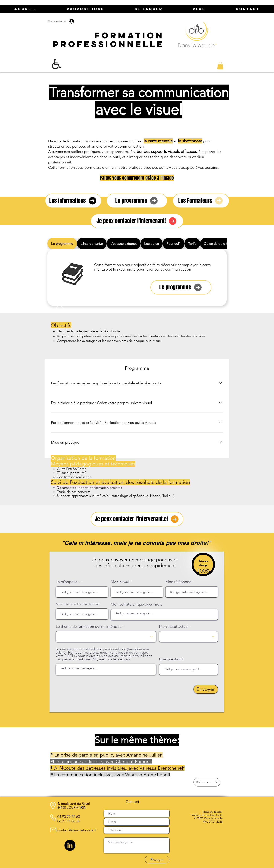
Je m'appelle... (68, 582)
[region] (203, 567)
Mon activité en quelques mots (137, 604)
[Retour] (207, 782)
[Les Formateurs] (201, 201)
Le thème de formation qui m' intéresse (89, 626)
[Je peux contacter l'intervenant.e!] (137, 519)
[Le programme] (137, 201)
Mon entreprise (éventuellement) (78, 604)
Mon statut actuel (174, 626)
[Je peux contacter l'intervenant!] (137, 221)
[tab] (62, 244)
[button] (220, 66)
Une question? (171, 659)
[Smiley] (60, 309)
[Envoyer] (206, 689)
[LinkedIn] (70, 845)
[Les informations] (73, 201)
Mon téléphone (178, 582)
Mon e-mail (120, 582)
